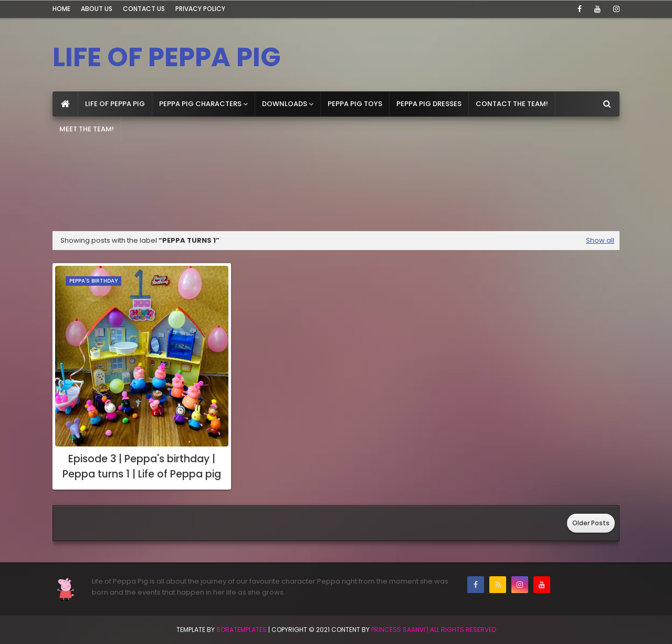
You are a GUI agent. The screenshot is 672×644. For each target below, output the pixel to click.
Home (61, 9)
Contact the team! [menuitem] (512, 104)
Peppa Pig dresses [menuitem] (429, 104)
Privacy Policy (200, 9)
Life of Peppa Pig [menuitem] (115, 104)
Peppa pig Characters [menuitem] (200, 104)
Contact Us (144, 9)
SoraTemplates (241, 630)
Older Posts (591, 523)
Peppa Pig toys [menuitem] (355, 104)
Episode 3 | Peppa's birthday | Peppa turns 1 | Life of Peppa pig (142, 466)
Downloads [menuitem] (285, 104)
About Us (97, 9)
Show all (600, 240)
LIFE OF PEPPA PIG (167, 57)
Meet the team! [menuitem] (87, 129)
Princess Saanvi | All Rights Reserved (434, 630)
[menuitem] (65, 104)
